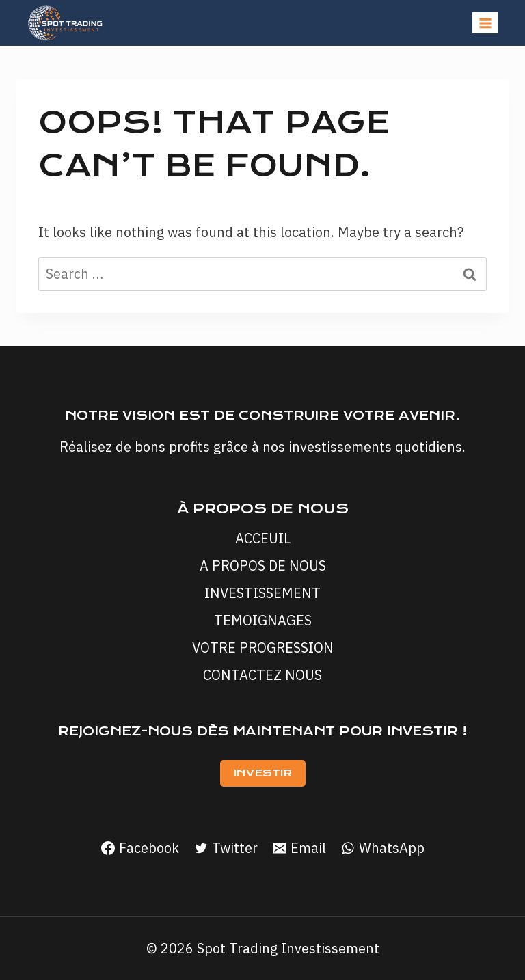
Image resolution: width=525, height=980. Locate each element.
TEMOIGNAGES (263, 620)
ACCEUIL (263, 538)
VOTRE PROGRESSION (263, 648)
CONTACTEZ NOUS (262, 675)
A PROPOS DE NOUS (263, 566)
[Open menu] (485, 23)
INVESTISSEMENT (262, 593)
